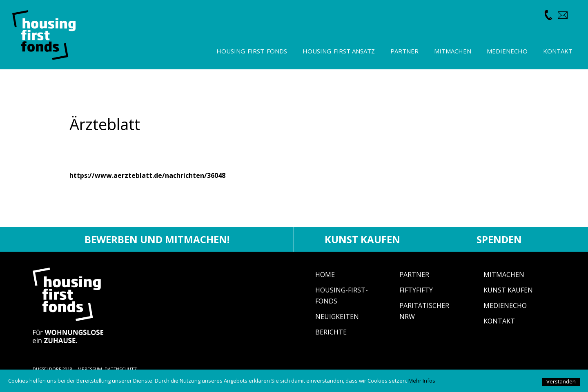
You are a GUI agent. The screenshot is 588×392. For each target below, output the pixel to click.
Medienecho (505, 306)
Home (325, 275)
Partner (414, 275)
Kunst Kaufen (508, 290)
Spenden (499, 239)
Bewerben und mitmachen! (157, 239)
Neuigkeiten (337, 317)
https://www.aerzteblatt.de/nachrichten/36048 (147, 175)
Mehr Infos (422, 381)
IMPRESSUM (89, 369)
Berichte (331, 332)
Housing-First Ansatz (339, 51)
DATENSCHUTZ (121, 369)
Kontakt (499, 321)
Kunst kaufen (362, 239)
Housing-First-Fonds (252, 51)
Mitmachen (504, 275)
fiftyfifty (416, 290)
